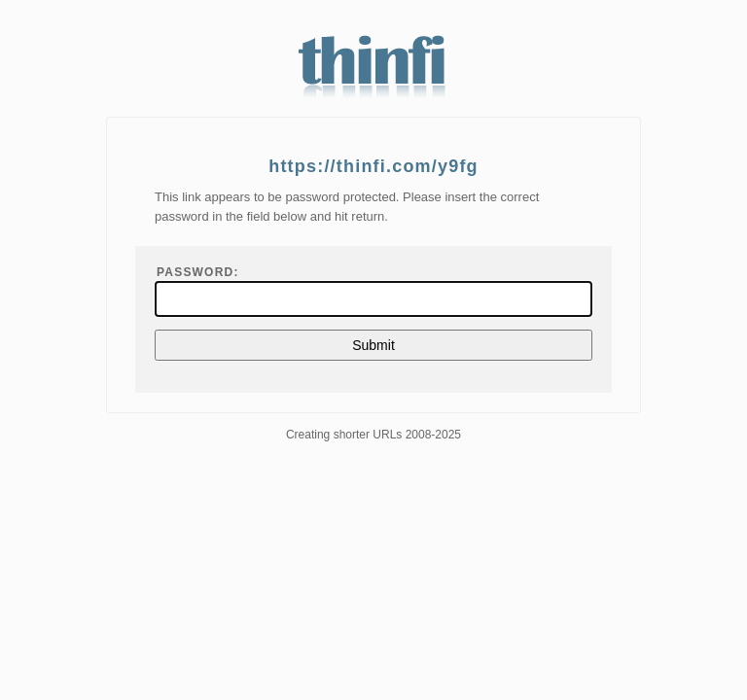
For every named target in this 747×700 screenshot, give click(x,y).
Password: (198, 272)
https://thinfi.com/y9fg (373, 166)
